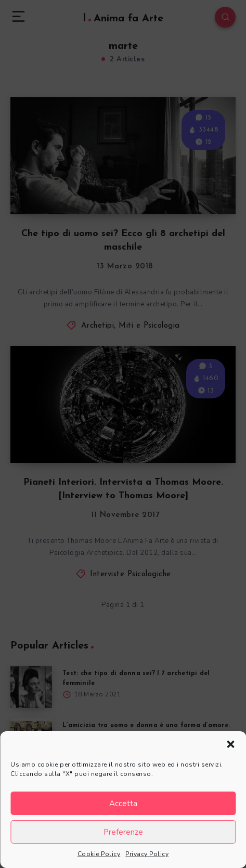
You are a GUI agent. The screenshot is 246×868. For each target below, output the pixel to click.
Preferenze (123, 832)
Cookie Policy (99, 854)
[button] (230, 744)
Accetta (123, 804)
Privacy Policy (147, 854)
